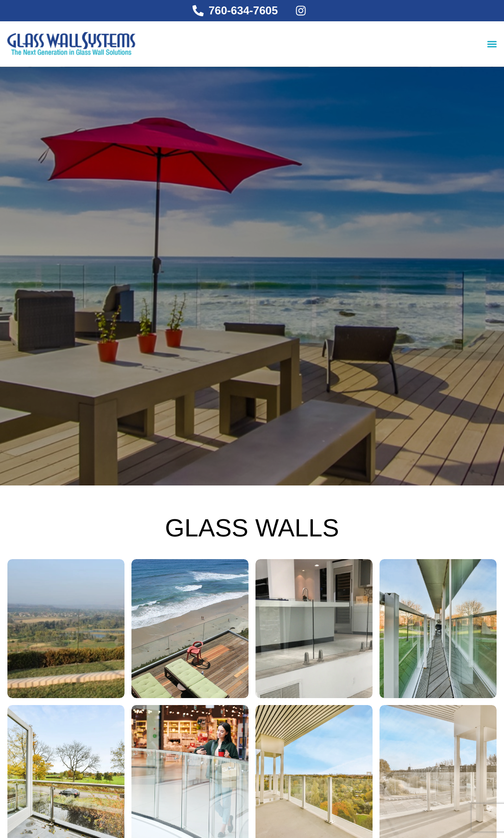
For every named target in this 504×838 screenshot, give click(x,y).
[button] (492, 44)
